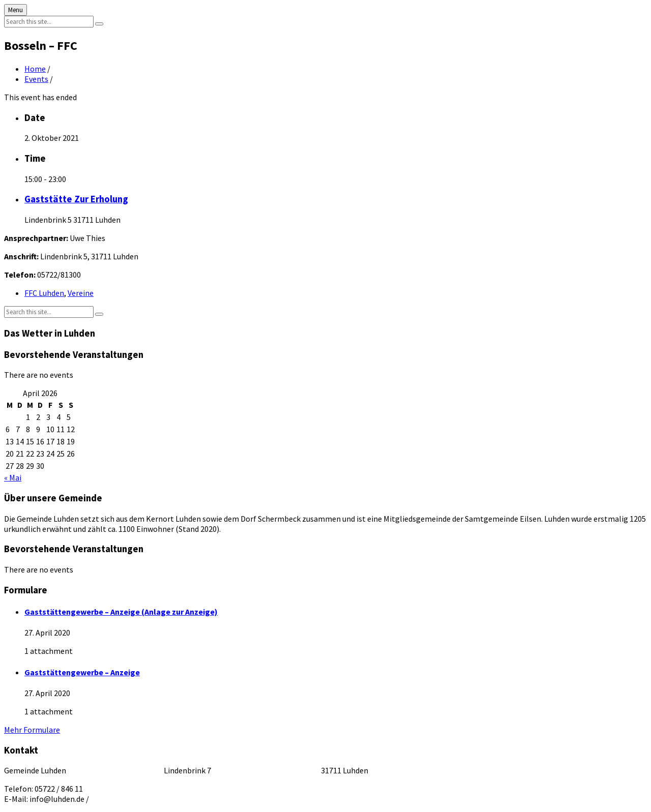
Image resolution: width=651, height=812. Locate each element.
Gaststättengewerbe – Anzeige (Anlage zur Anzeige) (121, 612)
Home (35, 69)
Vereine (81, 293)
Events (36, 79)
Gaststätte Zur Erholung (76, 199)
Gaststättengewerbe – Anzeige (82, 672)
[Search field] (49, 22)
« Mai (13, 477)
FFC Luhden (44, 293)
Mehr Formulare (32, 730)
